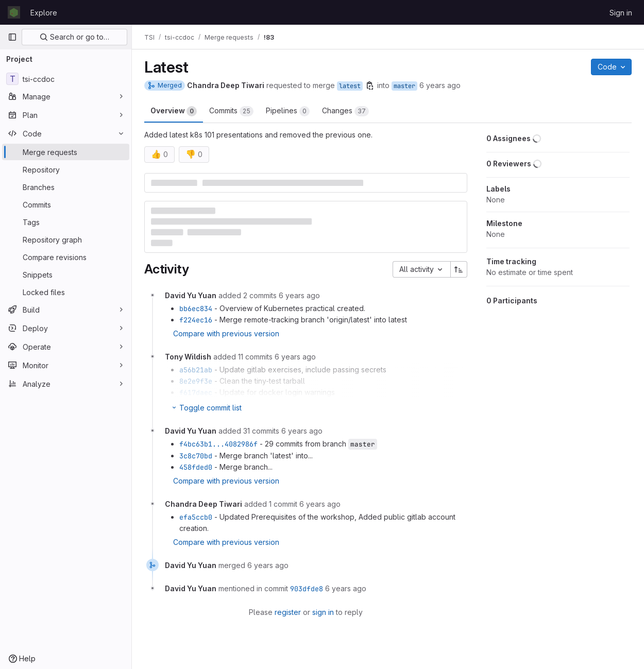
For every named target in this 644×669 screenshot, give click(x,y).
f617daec (196, 392)
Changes (345, 111)
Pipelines (288, 111)
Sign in (621, 13)
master (404, 86)
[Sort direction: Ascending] (459, 269)
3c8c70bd (196, 456)
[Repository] (66, 169)
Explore (44, 13)
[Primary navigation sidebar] (12, 37)
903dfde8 (307, 589)
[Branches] (66, 187)
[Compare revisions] (66, 257)
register (288, 612)
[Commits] (66, 204)
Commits (231, 111)
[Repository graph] (66, 239)
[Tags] (66, 222)
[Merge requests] (66, 152)
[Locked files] (66, 292)
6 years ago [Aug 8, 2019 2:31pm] (440, 85)
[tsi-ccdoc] (66, 79)
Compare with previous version (226, 333)
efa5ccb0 (196, 517)
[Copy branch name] (370, 85)
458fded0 (196, 467)
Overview (174, 111)
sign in (323, 612)
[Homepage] (14, 12)
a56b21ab (196, 370)
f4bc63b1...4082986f (218, 444)
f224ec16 (196, 320)
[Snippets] (66, 275)
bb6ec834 (196, 308)
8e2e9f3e (196, 381)
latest (350, 86)
